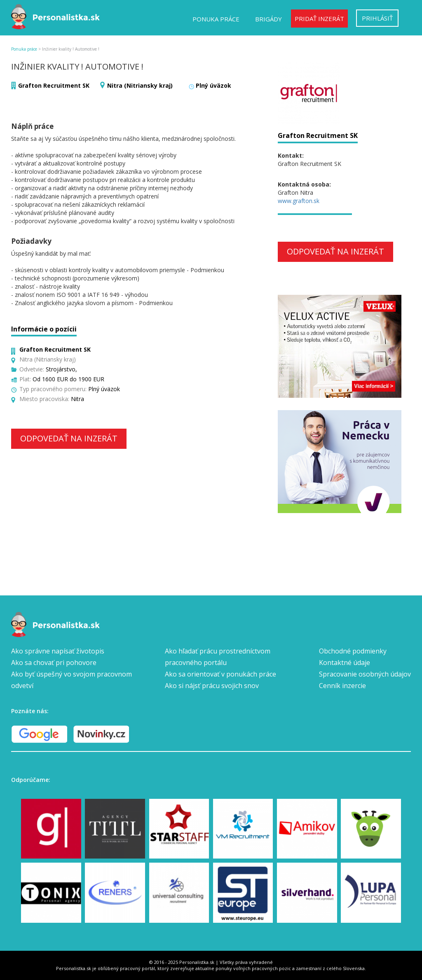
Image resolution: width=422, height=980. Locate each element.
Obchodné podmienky (353, 651)
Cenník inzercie (342, 686)
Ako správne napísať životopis (58, 651)
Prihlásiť (377, 18)
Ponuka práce (216, 19)
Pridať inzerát (319, 19)
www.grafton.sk (299, 201)
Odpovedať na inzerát (69, 438)
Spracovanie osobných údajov (365, 674)
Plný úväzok (213, 85)
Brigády (268, 19)
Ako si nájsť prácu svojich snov (212, 686)
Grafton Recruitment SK (54, 85)
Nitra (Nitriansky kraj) (140, 85)
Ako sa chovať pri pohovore (54, 663)
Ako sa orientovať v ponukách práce (220, 674)
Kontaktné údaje (345, 663)
